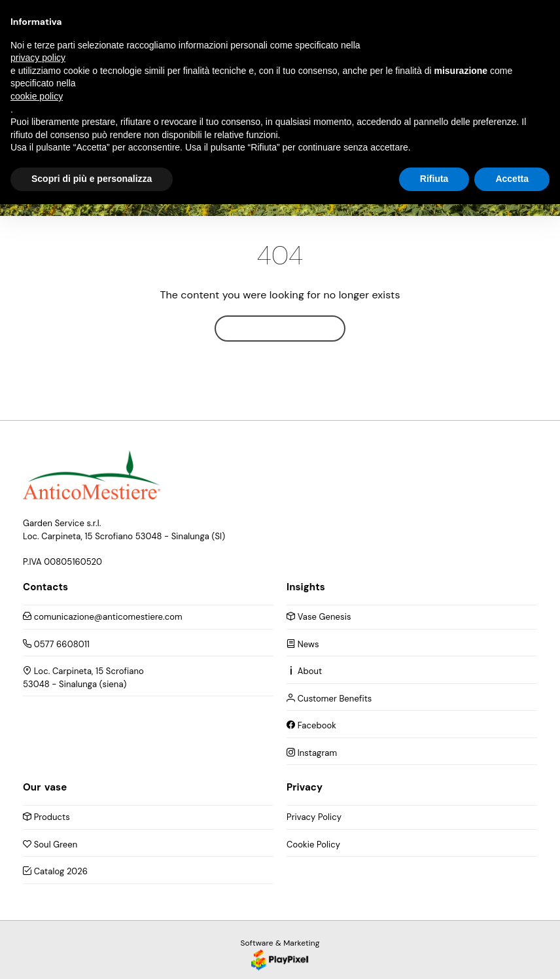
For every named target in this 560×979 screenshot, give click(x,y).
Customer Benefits (329, 699)
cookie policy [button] (37, 96)
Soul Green (50, 845)
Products (46, 817)
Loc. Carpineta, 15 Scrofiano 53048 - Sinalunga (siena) (83, 678)
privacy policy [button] (38, 58)
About (304, 671)
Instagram (312, 753)
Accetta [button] (512, 179)
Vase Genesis (319, 617)
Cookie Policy (313, 845)
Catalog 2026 (55, 871)
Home (280, 328)
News (303, 644)
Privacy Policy (314, 817)
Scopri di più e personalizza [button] (92, 179)
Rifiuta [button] (434, 179)
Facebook (311, 725)
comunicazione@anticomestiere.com (103, 617)
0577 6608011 (56, 644)
